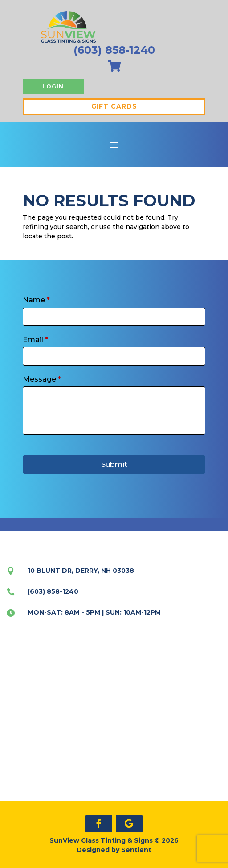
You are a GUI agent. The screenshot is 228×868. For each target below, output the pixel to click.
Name (36, 300)
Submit (114, 464)
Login (53, 86)
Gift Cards (114, 106)
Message (42, 379)
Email (35, 340)
